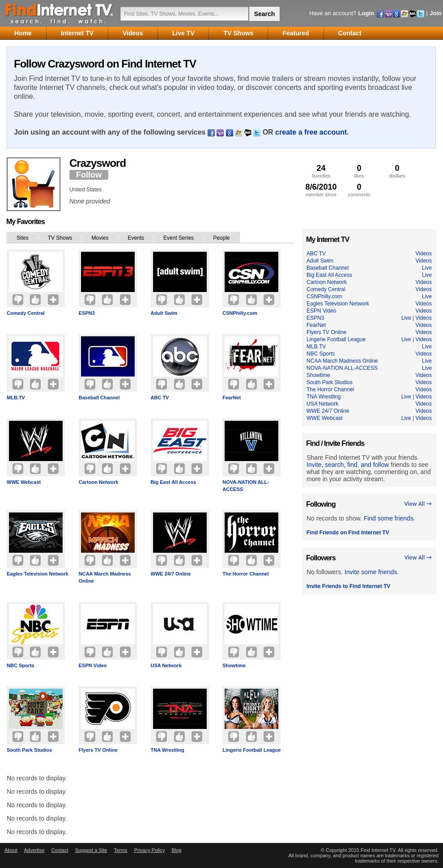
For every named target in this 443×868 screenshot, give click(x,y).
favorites (321, 171)
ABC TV (160, 398)
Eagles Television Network (38, 574)
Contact (60, 850)
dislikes (397, 171)
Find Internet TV (60, 13)
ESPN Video (93, 665)
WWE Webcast (24, 482)
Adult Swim (164, 313)
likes (359, 171)
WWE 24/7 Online (171, 574)
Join (436, 13)
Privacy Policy (149, 850)
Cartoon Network (99, 482)
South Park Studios (29, 750)
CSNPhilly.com (240, 313)
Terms (120, 850)
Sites (23, 238)
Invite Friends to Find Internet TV (348, 586)
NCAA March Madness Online (105, 577)
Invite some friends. (372, 572)
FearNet (232, 398)
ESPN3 (87, 313)
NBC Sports (21, 665)
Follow (89, 175)
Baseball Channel (99, 398)
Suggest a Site (91, 850)
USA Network (166, 665)
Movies (100, 238)
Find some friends (389, 518)
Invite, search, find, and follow (348, 465)
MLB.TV (16, 398)
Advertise (34, 850)
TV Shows (60, 238)
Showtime (234, 665)
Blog (176, 850)
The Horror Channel (245, 574)
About (11, 850)
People (221, 238)
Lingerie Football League (251, 750)
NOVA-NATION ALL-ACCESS (246, 486)
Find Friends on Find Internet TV (348, 533)
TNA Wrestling (168, 750)
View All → (418, 504)
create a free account (311, 132)
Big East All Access (174, 482)
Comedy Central (26, 313)
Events (136, 238)
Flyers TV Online (98, 750)
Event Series (179, 238)
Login (366, 13)
